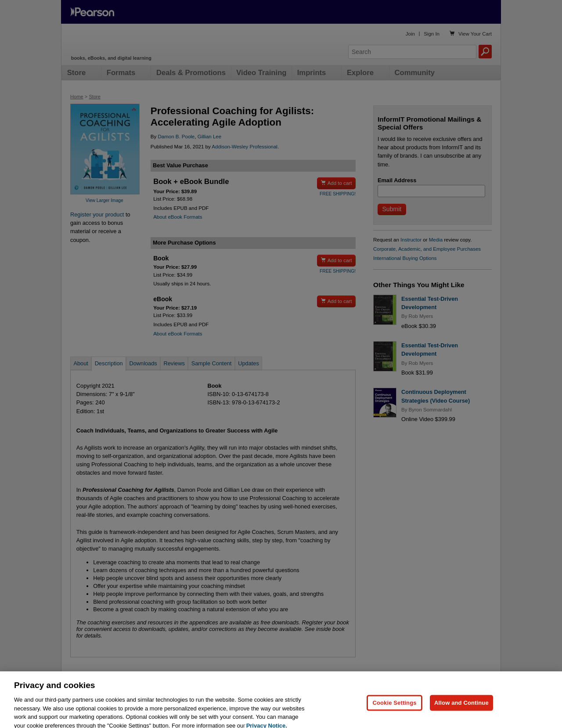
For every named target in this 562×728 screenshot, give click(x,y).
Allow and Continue (461, 712)
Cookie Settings (394, 712)
